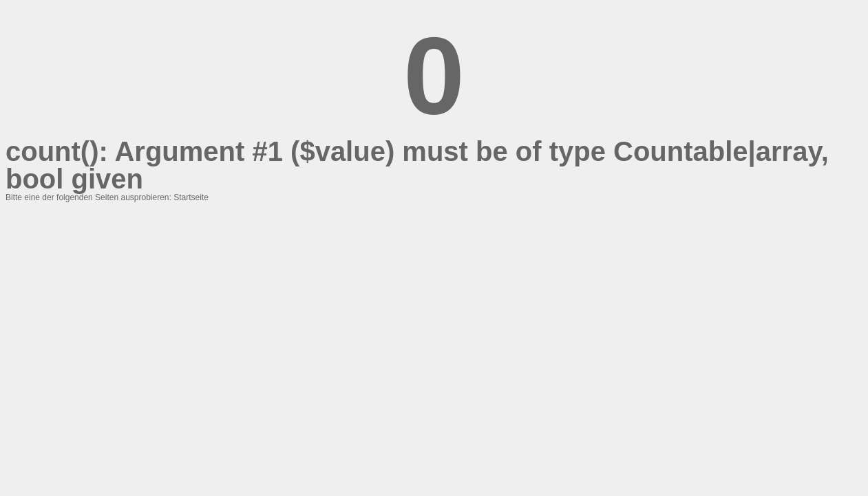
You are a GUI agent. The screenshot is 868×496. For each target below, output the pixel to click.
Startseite (191, 197)
